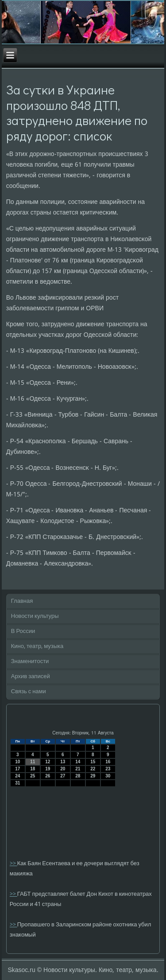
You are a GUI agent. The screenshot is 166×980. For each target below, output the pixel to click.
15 (93, 762)
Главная (22, 601)
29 (93, 776)
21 (78, 769)
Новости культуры (35, 616)
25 (33, 776)
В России (23, 631)
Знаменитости (30, 662)
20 (63, 769)
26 (48, 776)
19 (48, 769)
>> (14, 864)
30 (108, 776)
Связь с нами (29, 692)
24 (17, 776)
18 (33, 769)
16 (108, 762)
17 (17, 769)
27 (63, 776)
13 (63, 762)
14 (78, 762)
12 (48, 762)
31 (17, 783)
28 (78, 776)
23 (108, 769)
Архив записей (31, 677)
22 (93, 769)
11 (33, 762)
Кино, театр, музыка (37, 646)
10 (17, 762)
